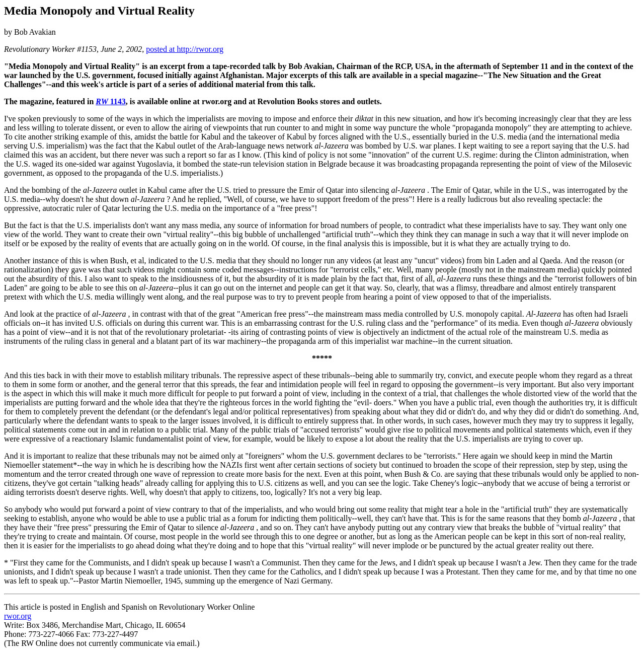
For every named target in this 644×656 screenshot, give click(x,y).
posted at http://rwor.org (185, 49)
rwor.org (18, 616)
